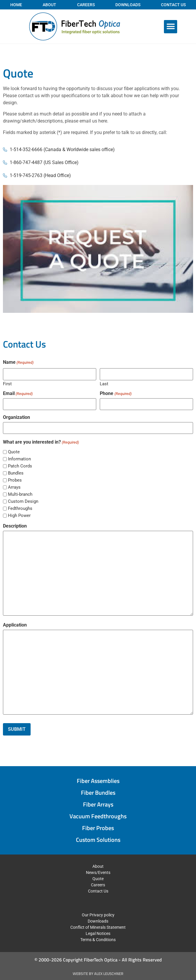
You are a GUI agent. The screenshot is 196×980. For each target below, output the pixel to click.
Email (18, 394)
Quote (14, 452)
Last (104, 384)
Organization (16, 417)
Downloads (128, 5)
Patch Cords (20, 466)
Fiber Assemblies (98, 781)
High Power (19, 516)
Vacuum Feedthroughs (98, 816)
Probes (15, 480)
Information (19, 459)
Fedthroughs (20, 509)
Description (15, 526)
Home (16, 5)
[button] (171, 27)
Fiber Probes (98, 828)
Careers (86, 5)
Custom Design (23, 501)
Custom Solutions (98, 840)
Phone (116, 394)
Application (15, 625)
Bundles (16, 473)
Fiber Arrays (98, 804)
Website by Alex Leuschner (98, 974)
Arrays (14, 487)
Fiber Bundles (98, 793)
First (7, 384)
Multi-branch (20, 494)
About (49, 5)
